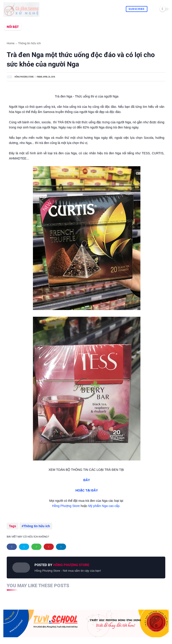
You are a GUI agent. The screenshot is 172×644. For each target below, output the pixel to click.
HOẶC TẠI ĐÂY (87, 490)
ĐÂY (87, 480)
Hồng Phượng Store (66, 506)
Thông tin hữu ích (29, 43)
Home (11, 43)
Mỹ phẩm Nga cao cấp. (105, 506)
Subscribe (137, 9)
